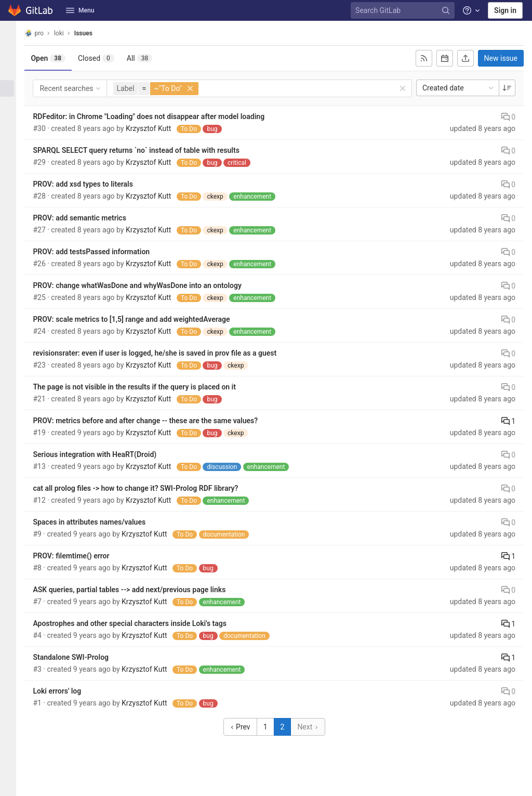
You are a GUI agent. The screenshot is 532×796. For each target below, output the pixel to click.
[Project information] (12, 54)
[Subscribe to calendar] (445, 58)
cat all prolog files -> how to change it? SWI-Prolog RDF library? (144, 488)
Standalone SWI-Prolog (79, 657)
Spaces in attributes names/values (98, 522)
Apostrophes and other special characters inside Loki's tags (138, 623)
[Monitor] (12, 123)
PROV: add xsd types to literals (92, 184)
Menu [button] (80, 10)
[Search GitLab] (404, 11)
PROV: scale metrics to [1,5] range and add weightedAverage (140, 319)
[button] (12, 784)
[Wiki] (12, 157)
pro (43, 33)
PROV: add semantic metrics (88, 218)
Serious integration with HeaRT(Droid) (103, 454)
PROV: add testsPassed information (100, 252)
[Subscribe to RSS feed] (424, 58)
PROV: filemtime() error (80, 556)
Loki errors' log (66, 691)
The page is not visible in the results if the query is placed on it (143, 387)
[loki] (12, 33)
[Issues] (12, 88)
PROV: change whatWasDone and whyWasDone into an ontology (146, 285)
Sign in (505, 10)
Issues (92, 33)
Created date (459, 88)
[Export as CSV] (465, 58)
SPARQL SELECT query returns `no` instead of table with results (145, 150)
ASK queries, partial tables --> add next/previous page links (138, 590)
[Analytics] (12, 140)
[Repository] (12, 71)
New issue (501, 58)
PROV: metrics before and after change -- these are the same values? (154, 421)
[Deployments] (12, 106)
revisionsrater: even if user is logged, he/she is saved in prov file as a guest (163, 353)
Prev (244, 727)
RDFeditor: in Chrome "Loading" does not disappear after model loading (157, 116)
